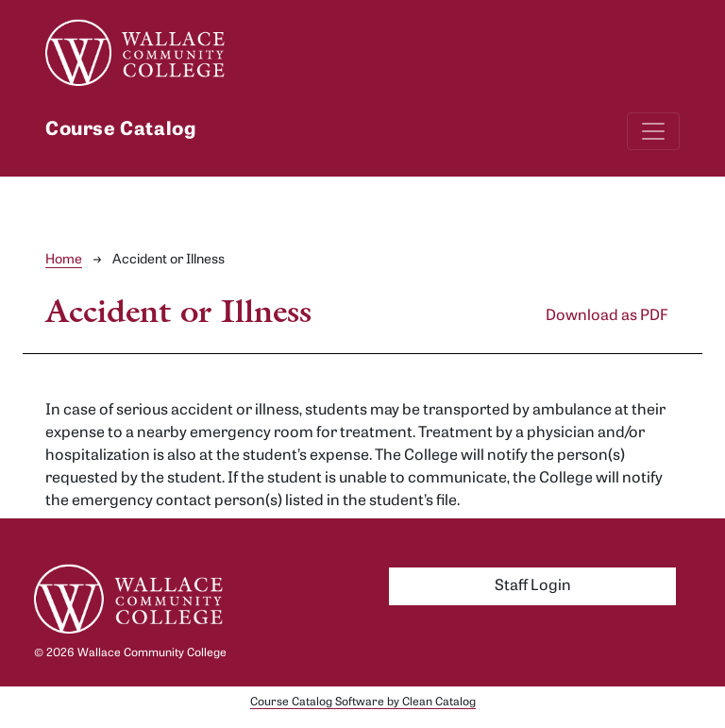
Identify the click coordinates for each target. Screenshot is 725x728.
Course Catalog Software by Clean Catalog (363, 703)
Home (64, 260)
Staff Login (533, 586)
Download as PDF (607, 316)
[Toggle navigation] (653, 131)
